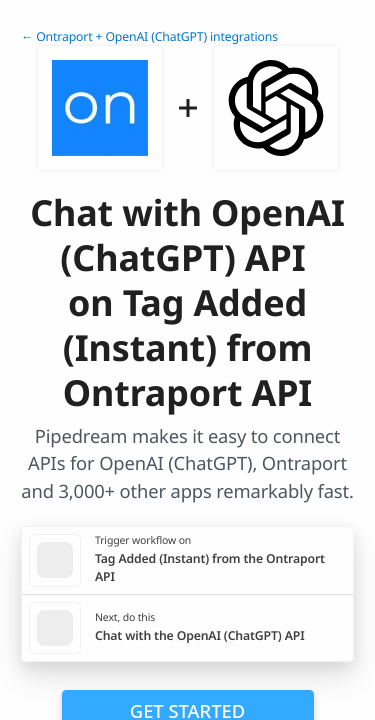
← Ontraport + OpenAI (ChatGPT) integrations (149, 36)
